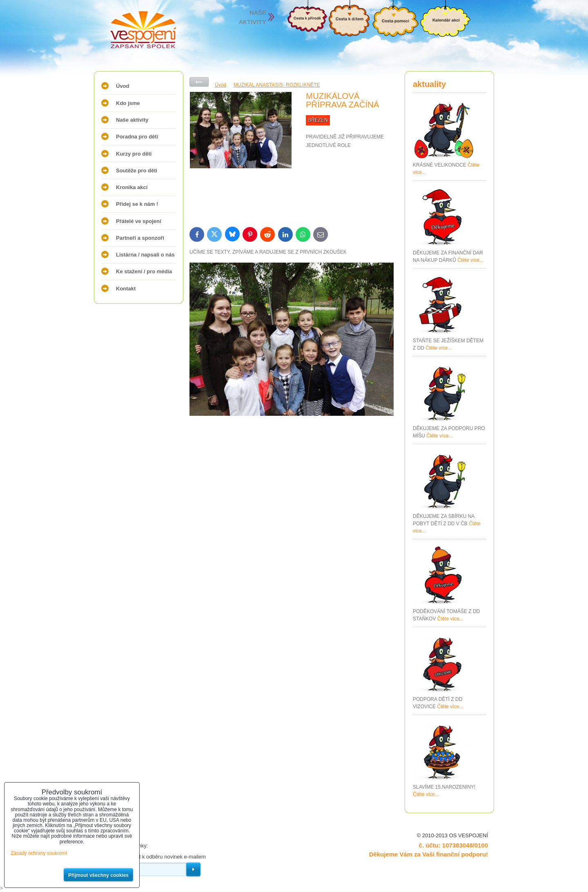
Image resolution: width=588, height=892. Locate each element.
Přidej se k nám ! (137, 204)
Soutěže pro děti (137, 171)
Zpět (199, 82)
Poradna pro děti (137, 137)
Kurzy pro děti (134, 154)
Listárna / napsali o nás (145, 255)
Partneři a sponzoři (140, 238)
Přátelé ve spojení (139, 221)
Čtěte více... (470, 260)
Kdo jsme (128, 103)
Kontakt (126, 289)
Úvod (123, 86)
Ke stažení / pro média (144, 271)
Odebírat (193, 870)
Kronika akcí (132, 187)
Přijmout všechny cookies (98, 875)
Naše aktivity (132, 120)
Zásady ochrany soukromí (39, 853)
